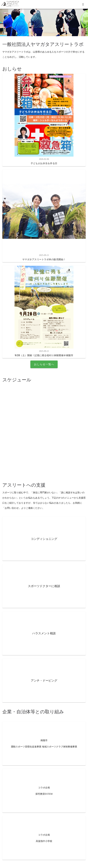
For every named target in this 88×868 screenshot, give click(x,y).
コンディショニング (44, 539)
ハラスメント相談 (44, 633)
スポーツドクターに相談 (44, 586)
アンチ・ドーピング (44, 681)
